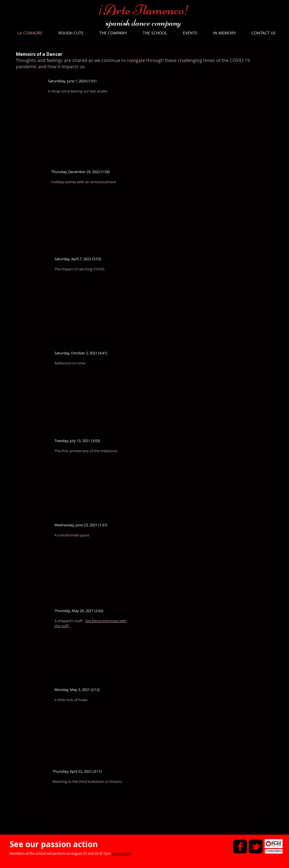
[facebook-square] (240, 847)
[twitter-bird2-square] (256, 847)
